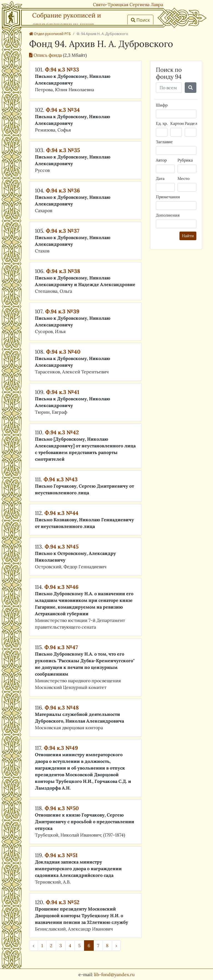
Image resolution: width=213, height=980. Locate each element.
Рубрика (185, 160)
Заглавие (164, 142)
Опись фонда (46, 55)
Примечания (168, 197)
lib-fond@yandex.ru (114, 974)
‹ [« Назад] (34, 946)
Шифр (162, 105)
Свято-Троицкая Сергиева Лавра (128, 4)
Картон (177, 123)
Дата (160, 178)
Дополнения (168, 215)
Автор (161, 160)
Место (183, 178)
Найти (188, 236)
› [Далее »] (116, 946)
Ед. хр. (162, 123)
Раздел (191, 123)
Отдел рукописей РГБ (50, 34)
